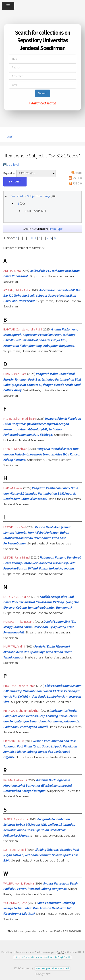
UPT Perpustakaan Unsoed (53, 968)
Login (10, 136)
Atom (78, 173)
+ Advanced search (42, 103)
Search (42, 93)
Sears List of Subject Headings (30, 196)
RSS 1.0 (77, 178)
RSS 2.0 (77, 183)
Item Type (56, 229)
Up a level (13, 165)
